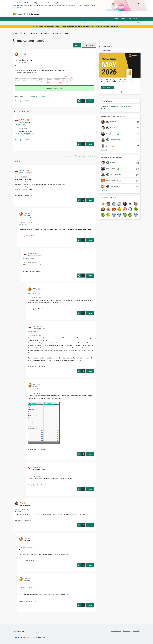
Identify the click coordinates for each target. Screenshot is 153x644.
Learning (86, 14)
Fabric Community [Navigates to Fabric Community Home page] (33, 14)
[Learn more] (107, 87)
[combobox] (117, 23)
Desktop (67, 33)
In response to (20, 124)
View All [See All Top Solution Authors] (104, 150)
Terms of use (127, 631)
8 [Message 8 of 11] (34, 309)
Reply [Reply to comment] (90, 144)
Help (129, 19)
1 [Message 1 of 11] (20, 101)
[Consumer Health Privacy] (38, 638)
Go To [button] (136, 19)
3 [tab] (119, 92)
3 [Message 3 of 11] (25, 601)
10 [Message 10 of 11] (34, 450)
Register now (17, 7)
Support (95, 14)
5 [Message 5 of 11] (20, 196)
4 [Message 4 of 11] (25, 561)
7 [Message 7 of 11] (20, 140)
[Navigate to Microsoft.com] (18, 14)
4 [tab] (120, 92)
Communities (70, 14)
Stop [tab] (122, 92)
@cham (19, 512)
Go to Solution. (57, 88)
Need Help (23, 96)
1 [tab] (117, 92)
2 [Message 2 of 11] (20, 520)
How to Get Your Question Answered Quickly (116, 107)
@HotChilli (23, 225)
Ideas (61, 14)
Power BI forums (20, 33)
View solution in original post (24, 134)
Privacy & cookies (116, 631)
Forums (45, 14)
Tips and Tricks (45, 96)
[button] (77, 45)
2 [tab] (118, 92)
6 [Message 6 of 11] (25, 236)
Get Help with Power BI (50, 33)
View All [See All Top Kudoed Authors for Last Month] (104, 191)
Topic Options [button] (88, 45)
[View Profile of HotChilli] (22, 120)
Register (116, 19)
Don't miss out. (115, 27)
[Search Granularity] (85, 23)
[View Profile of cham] (21, 54)
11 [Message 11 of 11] (34, 485)
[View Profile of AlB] (20, 503)
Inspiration (53, 14)
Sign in (123, 19)
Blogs (79, 14)
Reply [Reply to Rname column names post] (90, 101)
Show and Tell (34, 96)
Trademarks (136, 631)
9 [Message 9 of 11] (34, 367)
